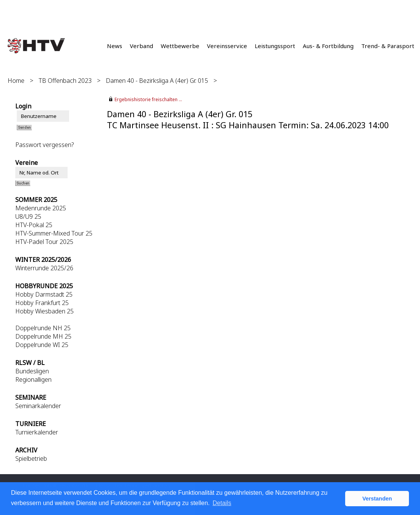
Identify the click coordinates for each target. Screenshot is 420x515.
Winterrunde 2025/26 (44, 268)
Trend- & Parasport (388, 46)
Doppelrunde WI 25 (42, 345)
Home (16, 81)
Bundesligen (32, 371)
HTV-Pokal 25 (34, 225)
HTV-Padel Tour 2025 (44, 242)
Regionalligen (33, 379)
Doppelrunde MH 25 (43, 336)
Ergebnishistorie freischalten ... (148, 99)
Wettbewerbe (180, 46)
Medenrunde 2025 (41, 208)
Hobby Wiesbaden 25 (44, 311)
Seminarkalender (38, 406)
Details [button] (222, 503)
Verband (141, 46)
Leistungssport (275, 46)
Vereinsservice (227, 46)
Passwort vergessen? (44, 145)
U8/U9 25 (28, 216)
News (115, 46)
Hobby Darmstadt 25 (44, 294)
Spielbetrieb (31, 458)
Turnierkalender (37, 432)
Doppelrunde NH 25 (43, 328)
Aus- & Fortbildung (328, 46)
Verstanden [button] (377, 499)
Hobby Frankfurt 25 (42, 303)
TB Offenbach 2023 (65, 81)
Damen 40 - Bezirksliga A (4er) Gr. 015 (157, 81)
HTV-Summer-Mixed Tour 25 (54, 233)
